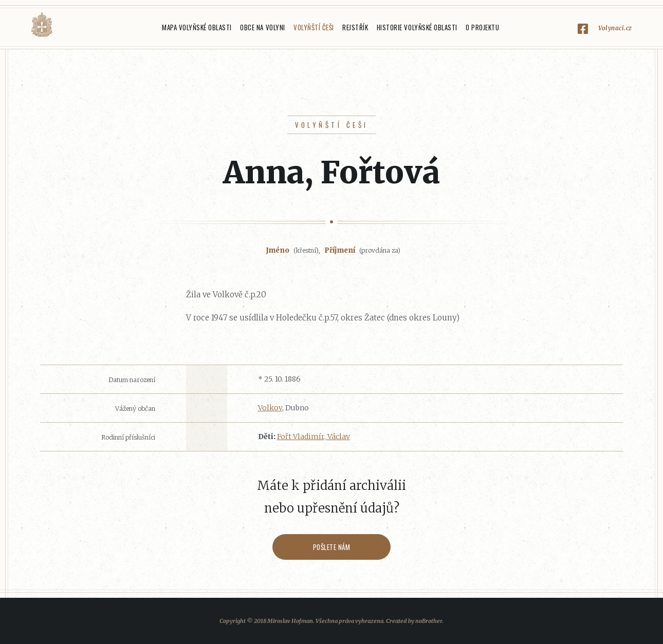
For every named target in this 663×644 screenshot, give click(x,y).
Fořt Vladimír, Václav (314, 437)
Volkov (270, 408)
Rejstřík (355, 27)
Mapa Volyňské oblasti (197, 27)
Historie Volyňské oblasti (417, 27)
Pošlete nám (332, 547)
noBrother (429, 621)
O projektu (482, 27)
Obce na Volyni (262, 27)
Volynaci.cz (615, 28)
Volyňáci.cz (42, 25)
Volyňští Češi (314, 27)
